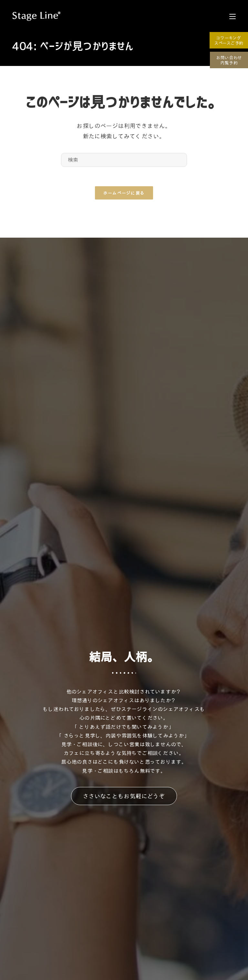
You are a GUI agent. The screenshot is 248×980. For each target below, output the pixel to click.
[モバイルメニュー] (232, 16)
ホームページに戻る (124, 193)
